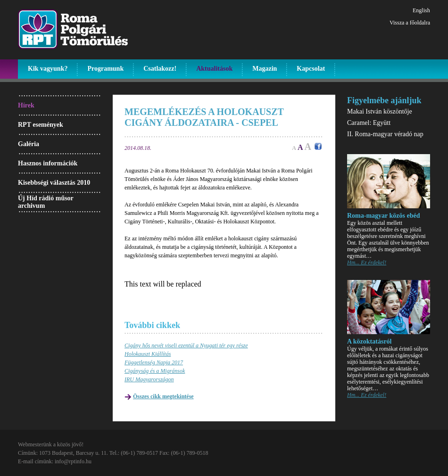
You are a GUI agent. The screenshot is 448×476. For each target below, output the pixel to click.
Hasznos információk (48, 163)
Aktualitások (214, 69)
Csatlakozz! (160, 69)
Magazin (265, 69)
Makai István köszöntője (380, 111)
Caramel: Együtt (369, 123)
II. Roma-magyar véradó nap (385, 134)
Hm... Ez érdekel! (367, 263)
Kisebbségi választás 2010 (54, 183)
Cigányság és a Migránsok (155, 371)
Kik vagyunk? (48, 69)
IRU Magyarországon (149, 379)
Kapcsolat (311, 69)
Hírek (26, 105)
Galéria (29, 144)
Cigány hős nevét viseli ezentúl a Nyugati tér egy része (186, 345)
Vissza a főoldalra (410, 23)
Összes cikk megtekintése (163, 396)
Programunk (105, 69)
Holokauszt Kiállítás (148, 354)
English (421, 10)
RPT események (41, 125)
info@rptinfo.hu (73, 461)
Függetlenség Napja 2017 (154, 362)
